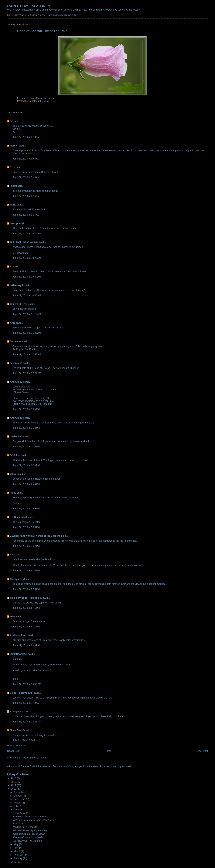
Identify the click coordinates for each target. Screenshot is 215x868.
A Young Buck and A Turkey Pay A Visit (34, 820)
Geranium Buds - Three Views (29, 834)
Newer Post (13, 751)
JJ (11, 121)
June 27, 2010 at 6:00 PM (26, 570)
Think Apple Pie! (22, 813)
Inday (13, 493)
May (16, 844)
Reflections (19, 503)
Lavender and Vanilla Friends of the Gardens (35, 536)
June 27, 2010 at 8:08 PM (26, 589)
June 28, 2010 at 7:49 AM (26, 703)
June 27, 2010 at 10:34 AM (27, 277)
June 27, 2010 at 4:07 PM (26, 546)
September (20, 799)
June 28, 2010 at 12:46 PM (27, 722)
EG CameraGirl (18, 517)
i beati (13, 186)
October (18, 796)
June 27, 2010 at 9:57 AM (26, 215)
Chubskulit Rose (19, 304)
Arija (13, 323)
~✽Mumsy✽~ (17, 285)
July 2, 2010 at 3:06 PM (25, 740)
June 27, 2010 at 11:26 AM (27, 333)
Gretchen (15, 455)
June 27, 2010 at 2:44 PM (26, 484)
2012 (14, 782)
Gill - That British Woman (24, 242)
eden (13, 616)
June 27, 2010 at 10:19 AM (27, 234)
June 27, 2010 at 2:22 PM (26, 428)
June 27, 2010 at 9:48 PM (26, 645)
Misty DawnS (17, 730)
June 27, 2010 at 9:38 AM (26, 137)
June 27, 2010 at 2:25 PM (26, 447)
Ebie (12, 555)
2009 (14, 862)
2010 (14, 789)
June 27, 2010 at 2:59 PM (26, 509)
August (18, 803)
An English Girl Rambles (26, 349)
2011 (14, 785)
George (14, 223)
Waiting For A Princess (25, 827)
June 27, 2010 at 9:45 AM (26, 177)
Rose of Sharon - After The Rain (30, 817)
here (53, 98)
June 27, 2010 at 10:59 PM (27, 684)
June (17, 810)
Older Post (202, 751)
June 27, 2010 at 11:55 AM (27, 354)
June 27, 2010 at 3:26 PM (26, 527)
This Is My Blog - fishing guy (26, 598)
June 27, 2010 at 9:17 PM (26, 627)
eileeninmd (16, 363)
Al (11, 267)
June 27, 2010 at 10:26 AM (27, 258)
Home (108, 751)
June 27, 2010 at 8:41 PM (26, 608)
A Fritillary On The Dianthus (28, 841)
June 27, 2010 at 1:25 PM (26, 409)
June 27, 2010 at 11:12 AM (27, 314)
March (17, 851)
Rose (13, 167)
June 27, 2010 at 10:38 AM (27, 295)
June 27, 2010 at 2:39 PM (26, 465)
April (16, 848)
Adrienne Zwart (19, 635)
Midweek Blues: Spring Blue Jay (30, 830)
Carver (14, 474)
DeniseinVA (16, 341)
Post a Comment (16, 746)
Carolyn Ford (17, 579)
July (16, 806)
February (19, 855)
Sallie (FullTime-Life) (22, 693)
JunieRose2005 (19, 654)
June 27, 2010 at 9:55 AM (26, 196)
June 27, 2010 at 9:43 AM (26, 159)
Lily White (18, 824)
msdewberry (17, 436)
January (18, 858)
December (20, 792)
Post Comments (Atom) (34, 758)
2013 (14, 778)
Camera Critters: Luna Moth (28, 837)
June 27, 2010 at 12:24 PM (27, 373)
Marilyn (14, 146)
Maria (13, 205)
